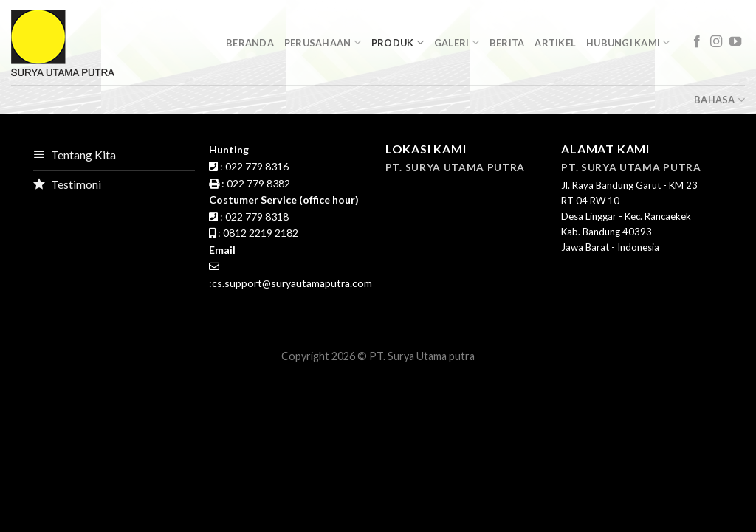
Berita (507, 43)
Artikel (555, 43)
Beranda (250, 43)
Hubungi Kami (628, 42)
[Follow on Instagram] (716, 42)
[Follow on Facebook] (697, 42)
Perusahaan (323, 42)
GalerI (457, 42)
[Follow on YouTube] (735, 42)
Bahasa (719, 100)
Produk (398, 42)
